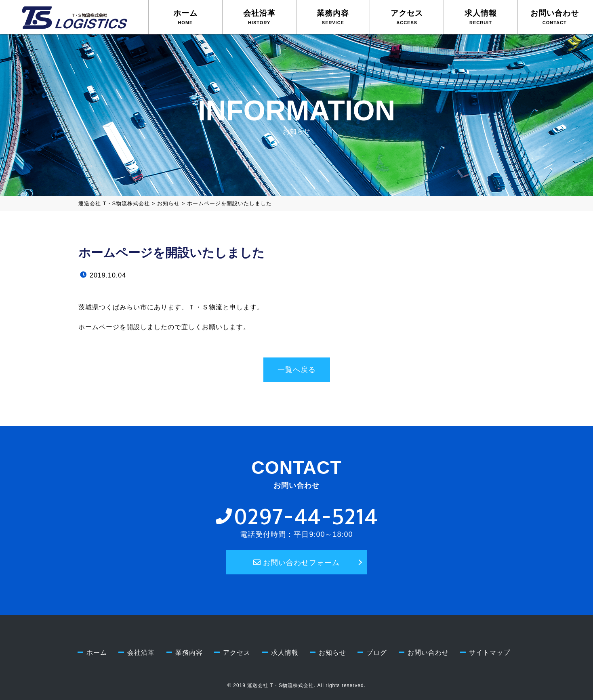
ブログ (377, 653)
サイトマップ (490, 653)
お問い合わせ (555, 17)
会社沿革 (259, 17)
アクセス (407, 17)
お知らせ (332, 653)
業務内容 (333, 17)
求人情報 (481, 17)
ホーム (185, 17)
